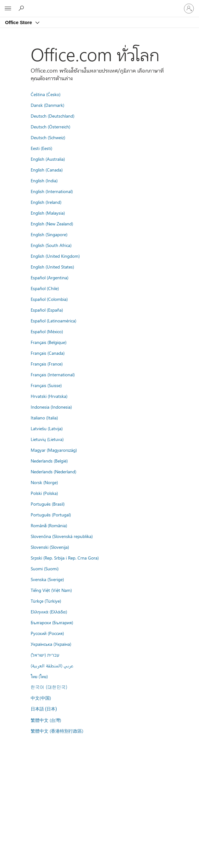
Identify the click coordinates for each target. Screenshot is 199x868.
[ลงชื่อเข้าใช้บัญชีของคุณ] (189, 9)
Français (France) (47, 364)
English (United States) (52, 267)
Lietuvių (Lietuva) (47, 439)
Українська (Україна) (51, 644)
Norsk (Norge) (44, 482)
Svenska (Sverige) (47, 579)
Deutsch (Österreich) (50, 126)
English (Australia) (48, 159)
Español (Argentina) (50, 277)
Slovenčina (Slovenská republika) (62, 536)
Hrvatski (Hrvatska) (49, 396)
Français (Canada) (48, 353)
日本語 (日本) (44, 709)
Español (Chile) (45, 288)
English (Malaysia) (48, 213)
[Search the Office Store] (22, 8)
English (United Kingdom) (55, 256)
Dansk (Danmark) (47, 105)
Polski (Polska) (44, 493)
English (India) (44, 180)
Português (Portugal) (51, 515)
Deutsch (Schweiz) (48, 137)
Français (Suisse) (46, 385)
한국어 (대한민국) (49, 687)
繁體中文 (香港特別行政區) (57, 731)
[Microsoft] (99, 5)
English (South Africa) (51, 245)
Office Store (19, 22)
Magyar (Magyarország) (54, 450)
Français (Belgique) (49, 342)
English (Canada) (47, 170)
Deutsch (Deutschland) (53, 116)
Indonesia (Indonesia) (51, 407)
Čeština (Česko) (46, 94)
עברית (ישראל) (45, 655)
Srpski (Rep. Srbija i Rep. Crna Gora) (65, 558)
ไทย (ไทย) (39, 676)
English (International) (52, 191)
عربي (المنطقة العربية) (52, 665)
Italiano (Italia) (44, 418)
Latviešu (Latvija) (47, 428)
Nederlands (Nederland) (53, 471)
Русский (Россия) (47, 633)
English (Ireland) (46, 202)
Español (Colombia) (49, 299)
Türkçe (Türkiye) (46, 601)
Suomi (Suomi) (45, 568)
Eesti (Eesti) (41, 148)
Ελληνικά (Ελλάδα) (49, 612)
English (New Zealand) (52, 223)
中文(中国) (41, 698)
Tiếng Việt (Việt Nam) (51, 590)
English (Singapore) (49, 234)
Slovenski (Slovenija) (50, 547)
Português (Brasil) (48, 504)
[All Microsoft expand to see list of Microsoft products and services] (8, 9)
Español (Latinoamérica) (53, 321)
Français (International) (53, 374)
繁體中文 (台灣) (46, 720)
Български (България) (52, 622)
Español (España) (47, 310)
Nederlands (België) (49, 461)
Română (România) (49, 525)
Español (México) (47, 331)
